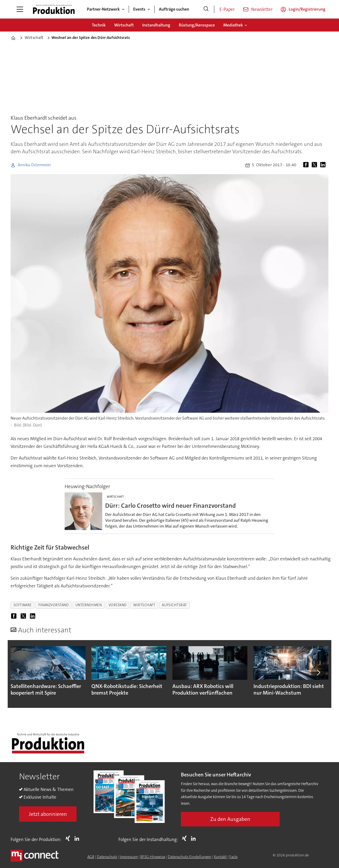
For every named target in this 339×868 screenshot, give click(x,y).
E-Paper (227, 9)
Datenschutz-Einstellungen (190, 857)
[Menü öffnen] (20, 9)
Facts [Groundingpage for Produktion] (233, 857)
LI (78, 838)
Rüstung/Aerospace (197, 25)
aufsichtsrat (174, 605)
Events (139, 9)
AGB (91, 857)
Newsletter (262, 9)
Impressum (129, 857)
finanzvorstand (54, 605)
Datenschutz (107, 857)
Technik (99, 25)
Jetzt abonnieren (48, 814)
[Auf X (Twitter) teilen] (315, 165)
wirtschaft (144, 605)
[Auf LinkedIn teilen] (324, 165)
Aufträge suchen (174, 9)
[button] (318, 672)
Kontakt (220, 857)
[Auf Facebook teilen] (307, 165)
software (23, 605)
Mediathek (233, 25)
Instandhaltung (156, 25)
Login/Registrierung (307, 9)
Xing (69, 838)
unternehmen (89, 605)
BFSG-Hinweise (153, 857)
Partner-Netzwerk (103, 9)
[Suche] (206, 9)
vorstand (118, 605)
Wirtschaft (124, 25)
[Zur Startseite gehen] (54, 9)
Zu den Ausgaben (230, 819)
